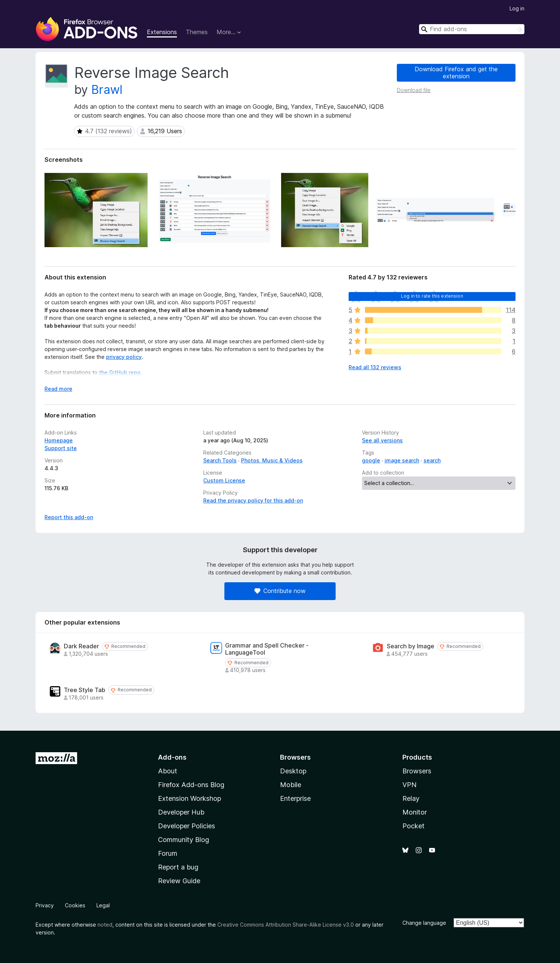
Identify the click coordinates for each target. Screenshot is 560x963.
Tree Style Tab (85, 690)
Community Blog (184, 840)
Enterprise (295, 798)
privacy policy (124, 357)
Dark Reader (81, 646)
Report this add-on (69, 517)
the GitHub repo (120, 372)
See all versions (382, 440)
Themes (197, 32)
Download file (414, 90)
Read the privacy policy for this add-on (253, 500)
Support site (61, 448)
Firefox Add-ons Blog (191, 785)
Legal (103, 905)
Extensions (162, 32)
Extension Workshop (190, 798)
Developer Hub (181, 812)
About (168, 771)
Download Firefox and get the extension (456, 73)
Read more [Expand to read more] (58, 389)
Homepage (59, 440)
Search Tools (220, 460)
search (432, 460)
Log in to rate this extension (432, 296)
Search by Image (411, 646)
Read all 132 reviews (375, 367)
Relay (411, 798)
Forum (168, 853)
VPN (409, 785)
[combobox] (472, 29)
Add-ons (172, 757)
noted (105, 925)
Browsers (417, 771)
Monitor (415, 812)
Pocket (414, 826)
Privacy (45, 905)
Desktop (293, 771)
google (371, 460)
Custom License (224, 480)
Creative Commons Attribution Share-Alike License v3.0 (286, 925)
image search (402, 460)
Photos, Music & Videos (272, 460)
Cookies (75, 905)
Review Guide (179, 881)
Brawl (107, 90)
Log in (517, 8)
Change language (424, 923)
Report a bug (178, 867)
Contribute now (280, 591)
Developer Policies (187, 826)
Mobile (291, 785)
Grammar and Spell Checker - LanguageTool (267, 649)
